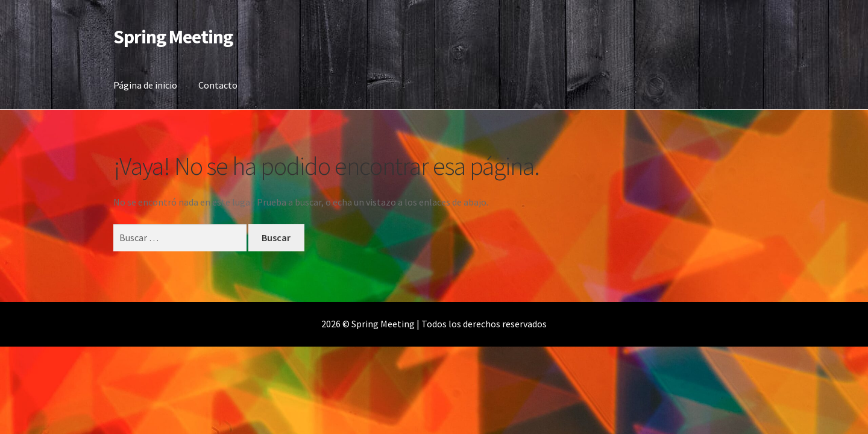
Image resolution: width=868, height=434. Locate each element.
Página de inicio (145, 85)
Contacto (218, 85)
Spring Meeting (173, 37)
